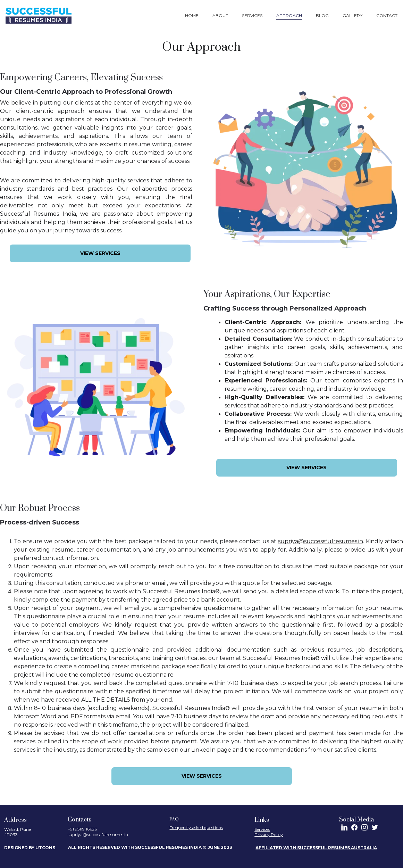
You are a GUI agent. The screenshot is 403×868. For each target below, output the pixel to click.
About (220, 15)
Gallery (352, 15)
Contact (387, 15)
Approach (289, 15)
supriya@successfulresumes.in (321, 541)
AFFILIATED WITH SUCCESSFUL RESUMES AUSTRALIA (316, 848)
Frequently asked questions (196, 828)
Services (252, 15)
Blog (322, 15)
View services (100, 253)
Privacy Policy (269, 834)
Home (192, 15)
